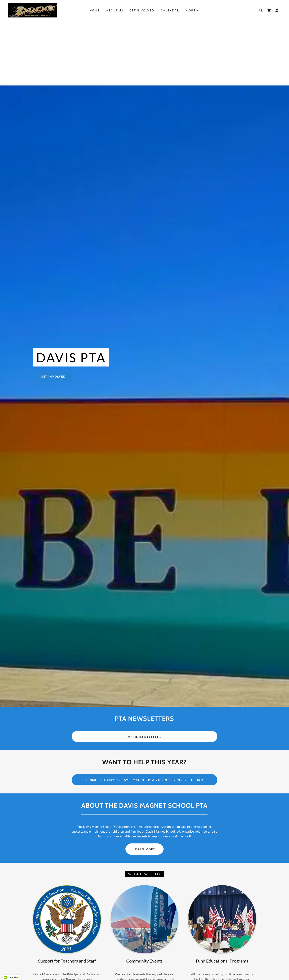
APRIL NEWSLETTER (144, 737)
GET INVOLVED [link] (142, 10)
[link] (33, 10)
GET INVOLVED (53, 376)
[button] (193, 10)
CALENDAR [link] (170, 10)
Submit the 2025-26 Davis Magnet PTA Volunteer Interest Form (144, 780)
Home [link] (95, 10)
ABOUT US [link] (115, 10)
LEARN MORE (144, 849)
